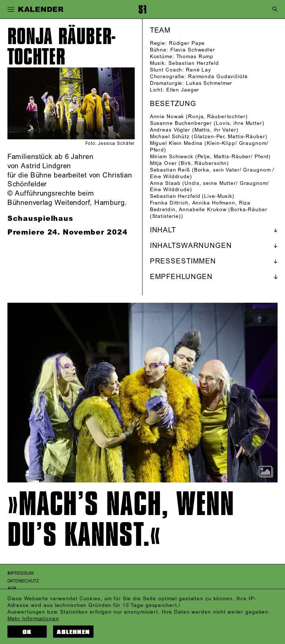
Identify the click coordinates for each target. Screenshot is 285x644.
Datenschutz (23, 581)
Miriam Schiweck (172, 157)
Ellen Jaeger (183, 90)
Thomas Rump (195, 57)
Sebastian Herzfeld (194, 63)
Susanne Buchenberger (181, 123)
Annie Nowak (167, 117)
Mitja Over (163, 163)
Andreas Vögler (170, 130)
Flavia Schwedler (193, 50)
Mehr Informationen (33, 619)
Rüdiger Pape (187, 43)
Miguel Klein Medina (176, 143)
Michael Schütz (170, 137)
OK (27, 632)
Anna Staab (165, 183)
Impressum (21, 573)
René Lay (199, 70)
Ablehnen (73, 632)
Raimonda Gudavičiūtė (218, 77)
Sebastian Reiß (170, 170)
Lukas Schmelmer (209, 83)
